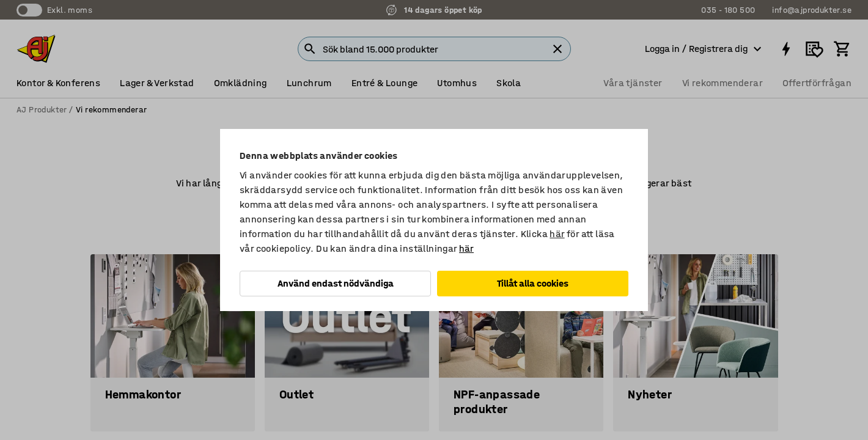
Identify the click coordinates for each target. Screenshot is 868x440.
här (557, 234)
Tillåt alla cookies (533, 283)
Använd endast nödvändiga (336, 283)
